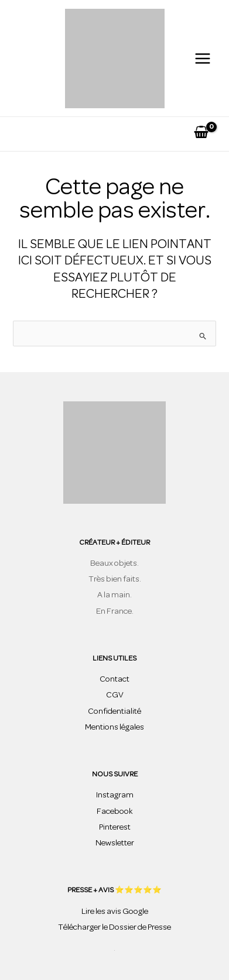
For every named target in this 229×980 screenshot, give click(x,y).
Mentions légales (114, 728)
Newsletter (115, 843)
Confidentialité (114, 712)
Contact (114, 680)
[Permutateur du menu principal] (203, 58)
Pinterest (115, 828)
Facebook (115, 812)
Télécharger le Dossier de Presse (114, 928)
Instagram (115, 795)
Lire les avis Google (115, 912)
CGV (115, 695)
